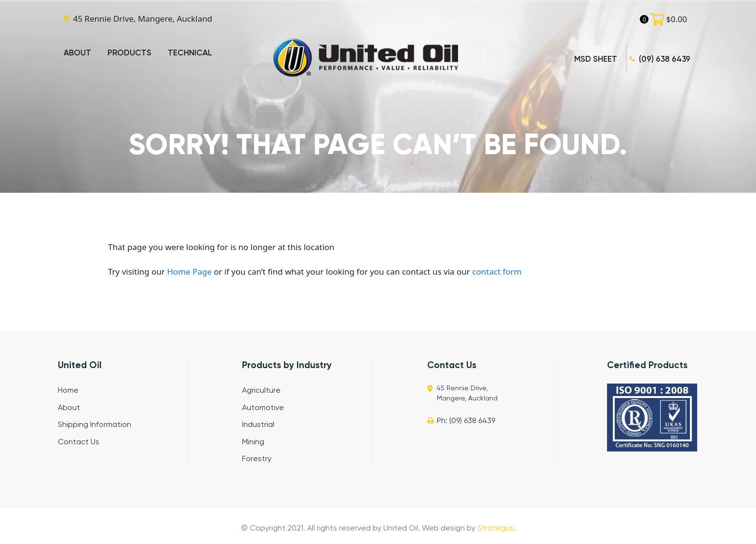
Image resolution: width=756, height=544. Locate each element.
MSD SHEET (596, 60)
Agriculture (261, 391)
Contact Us (79, 442)
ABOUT (77, 53)
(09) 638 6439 (665, 60)
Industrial (258, 425)
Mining (253, 442)
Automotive (263, 408)
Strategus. (496, 529)
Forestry (257, 459)
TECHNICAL (190, 53)
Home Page (189, 272)
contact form (497, 272)
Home (68, 391)
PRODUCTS (129, 53)
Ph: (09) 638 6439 (466, 421)
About (69, 408)
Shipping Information (94, 425)
